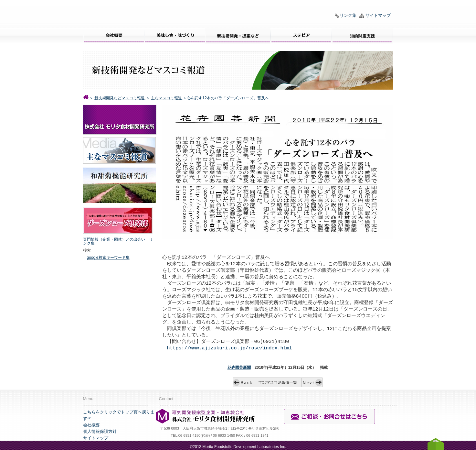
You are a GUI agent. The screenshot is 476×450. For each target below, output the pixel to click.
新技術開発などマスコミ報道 (120, 98)
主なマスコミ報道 (167, 98)
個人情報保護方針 (100, 430)
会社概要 (91, 424)
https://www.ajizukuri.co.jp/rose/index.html (230, 347)
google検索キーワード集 (108, 258)
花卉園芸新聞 (239, 367)
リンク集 (348, 15)
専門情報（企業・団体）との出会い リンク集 (118, 241)
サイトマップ (378, 15)
